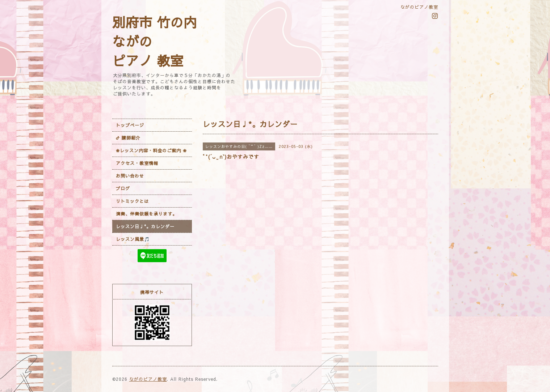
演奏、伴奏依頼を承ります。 (146, 214)
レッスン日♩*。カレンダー (145, 226)
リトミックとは (132, 201)
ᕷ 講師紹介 (128, 138)
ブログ (123, 188)
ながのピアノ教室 (148, 379)
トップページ (130, 125)
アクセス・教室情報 (137, 163)
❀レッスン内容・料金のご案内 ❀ (151, 150)
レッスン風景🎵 (133, 239)
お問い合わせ (130, 176)
